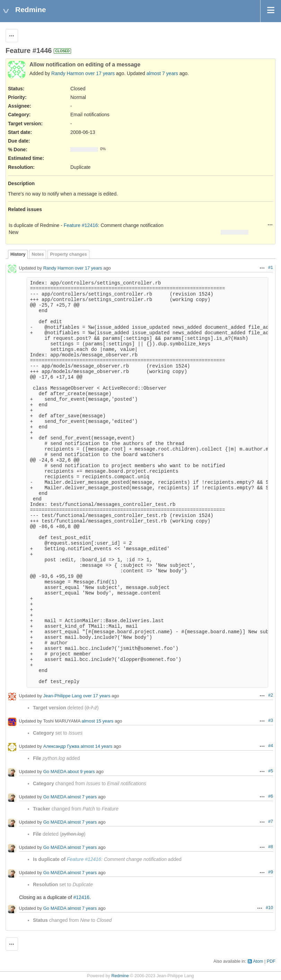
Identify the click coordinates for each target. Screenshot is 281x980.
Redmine (120, 976)
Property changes (68, 254)
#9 (271, 872)
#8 (271, 847)
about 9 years (81, 772)
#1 (271, 267)
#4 (271, 746)
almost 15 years (98, 721)
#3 (271, 720)
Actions (270, 225)
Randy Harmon (68, 73)
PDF (271, 961)
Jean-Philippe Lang (63, 696)
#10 (269, 908)
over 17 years (100, 73)
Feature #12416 (81, 225)
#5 (271, 771)
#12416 (81, 897)
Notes (38, 254)
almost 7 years (162, 73)
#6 (271, 796)
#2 (271, 695)
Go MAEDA (55, 772)
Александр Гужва (61, 746)
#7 (271, 822)
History (18, 254)
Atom (258, 961)
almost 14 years (97, 746)
